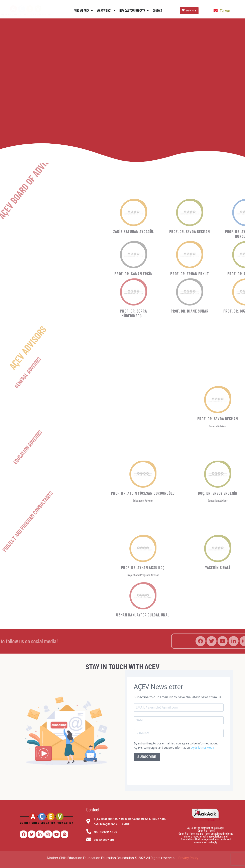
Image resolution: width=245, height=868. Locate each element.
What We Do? (106, 10)
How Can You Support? (134, 10)
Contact (157, 10)
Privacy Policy (188, 858)
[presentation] (164, 772)
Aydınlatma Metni (203, 748)
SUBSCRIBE (147, 757)
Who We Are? (84, 10)
